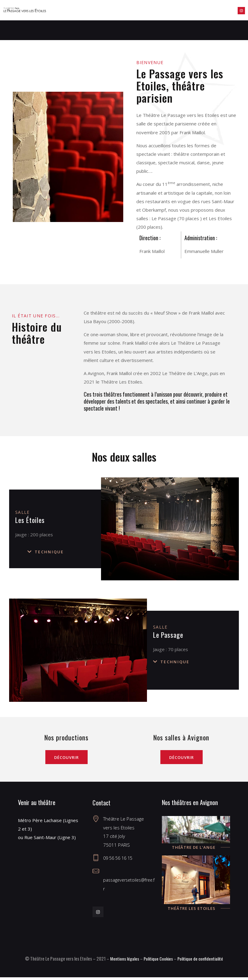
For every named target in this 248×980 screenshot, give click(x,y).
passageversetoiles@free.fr (129, 883)
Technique (49, 552)
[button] (64, 552)
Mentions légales (122, 961)
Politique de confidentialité (202, 961)
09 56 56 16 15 (119, 861)
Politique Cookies (157, 961)
